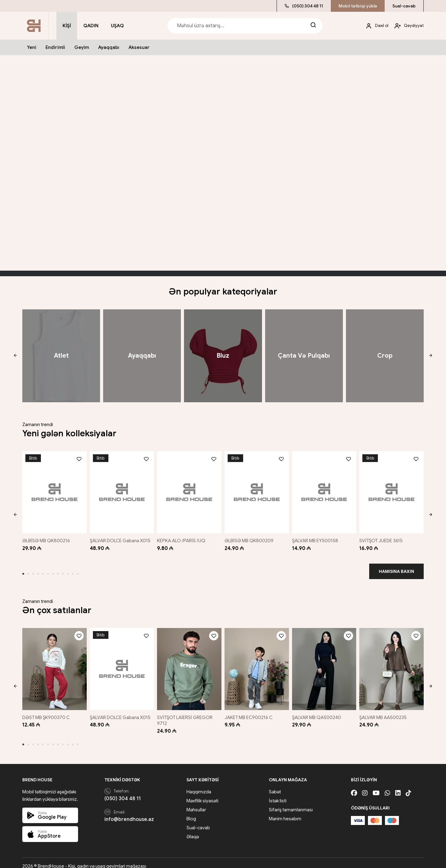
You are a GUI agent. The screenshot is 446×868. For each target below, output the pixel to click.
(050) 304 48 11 (304, 6)
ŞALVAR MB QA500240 (318, 711)
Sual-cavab (404, 6)
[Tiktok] (409, 786)
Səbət (275, 785)
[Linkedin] (398, 786)
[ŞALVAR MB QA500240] (325, 664)
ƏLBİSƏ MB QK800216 (46, 537)
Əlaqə (193, 830)
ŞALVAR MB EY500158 (317, 537)
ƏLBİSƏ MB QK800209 (251, 537)
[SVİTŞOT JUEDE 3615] (393, 491)
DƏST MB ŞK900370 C (46, 711)
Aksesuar (139, 47)
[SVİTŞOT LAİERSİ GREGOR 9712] (189, 664)
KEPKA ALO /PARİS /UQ (182, 537)
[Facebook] (354, 786)
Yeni (32, 47)
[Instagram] (365, 786)
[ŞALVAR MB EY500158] (325, 491)
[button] (15, 356)
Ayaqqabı (109, 47)
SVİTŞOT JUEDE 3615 (384, 537)
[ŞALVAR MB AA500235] (393, 664)
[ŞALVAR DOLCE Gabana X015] (121, 491)
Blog (191, 812)
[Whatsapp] (387, 786)
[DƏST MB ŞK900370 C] (53, 664)
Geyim (82, 47)
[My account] (375, 26)
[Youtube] (376, 786)
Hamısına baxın (396, 568)
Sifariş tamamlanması (291, 803)
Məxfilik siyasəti (202, 794)
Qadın (91, 26)
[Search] (313, 26)
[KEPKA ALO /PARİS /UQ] (189, 491)
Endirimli (55, 47)
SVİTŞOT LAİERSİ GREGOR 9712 (186, 714)
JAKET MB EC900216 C (250, 711)
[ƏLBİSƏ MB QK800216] (53, 491)
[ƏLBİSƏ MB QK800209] (257, 491)
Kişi (67, 26)
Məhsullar (196, 803)
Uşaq (117, 26)
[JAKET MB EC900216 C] (257, 664)
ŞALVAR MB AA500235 (386, 711)
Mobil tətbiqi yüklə (358, 6)
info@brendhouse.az (129, 813)
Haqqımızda (199, 785)
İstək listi (278, 794)
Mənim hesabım (285, 812)
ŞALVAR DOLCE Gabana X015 (120, 537)
